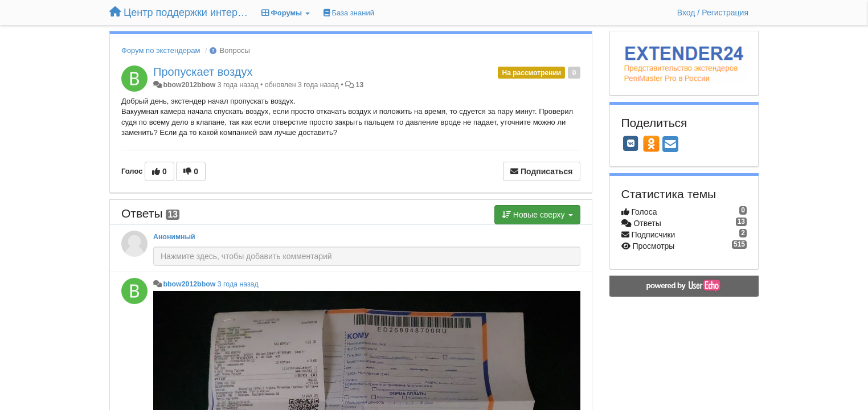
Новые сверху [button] (537, 215)
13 (360, 85)
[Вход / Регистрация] (713, 13)
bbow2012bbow (189, 85)
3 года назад (238, 284)
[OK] (651, 143)
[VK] (631, 143)
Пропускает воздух (203, 72)
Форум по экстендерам (161, 50)
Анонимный (174, 237)
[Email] (670, 145)
